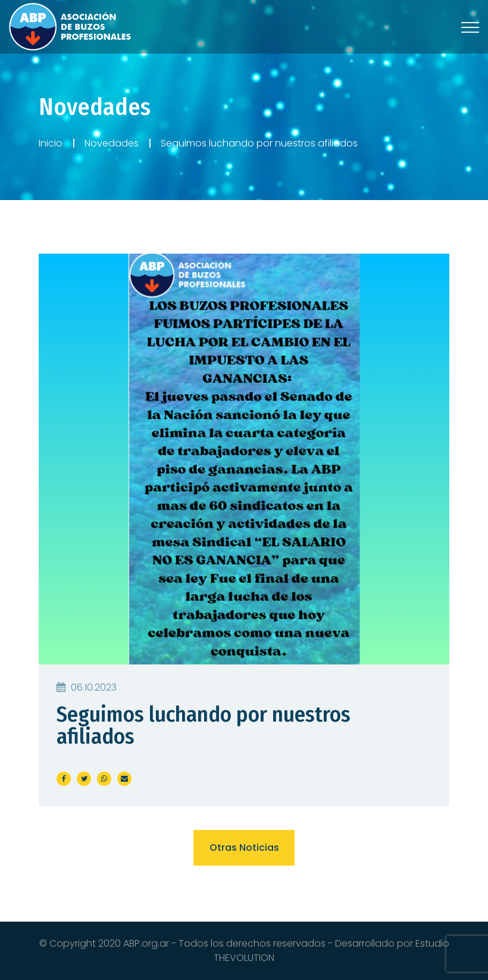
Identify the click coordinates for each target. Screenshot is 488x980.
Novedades (112, 143)
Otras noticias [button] (244, 848)
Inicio (51, 143)
